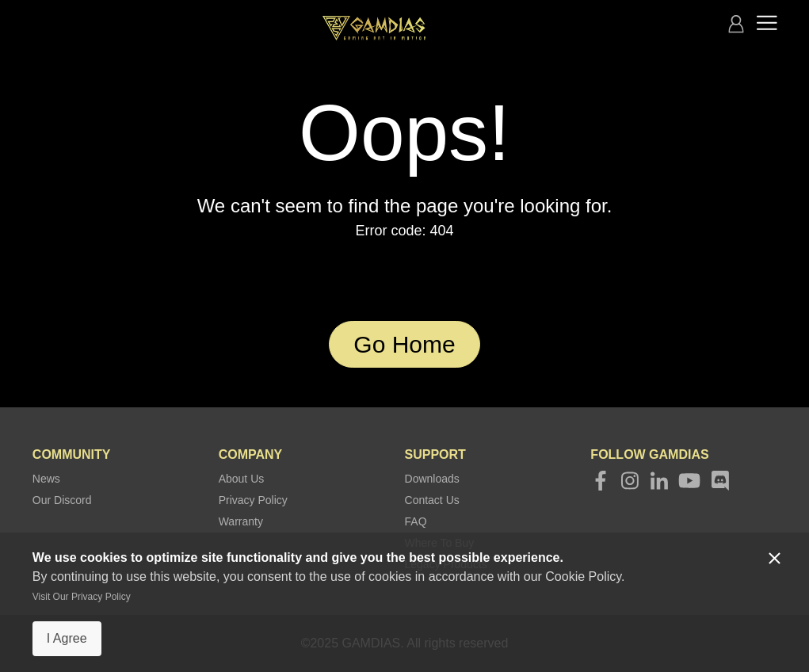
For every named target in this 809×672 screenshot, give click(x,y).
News (46, 479)
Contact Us (432, 500)
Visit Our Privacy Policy (82, 597)
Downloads (432, 479)
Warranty (241, 521)
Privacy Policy (253, 500)
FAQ (416, 521)
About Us (242, 479)
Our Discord (62, 500)
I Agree (67, 638)
